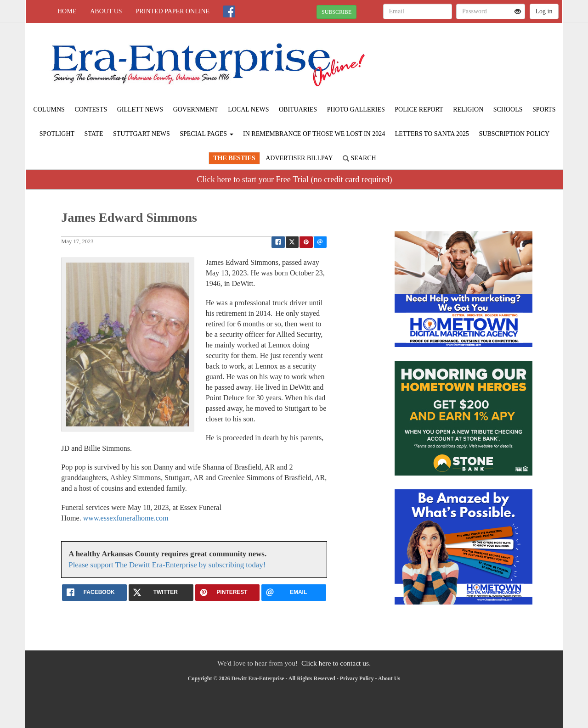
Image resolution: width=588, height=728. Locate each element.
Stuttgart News (141, 134)
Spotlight (57, 134)
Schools (508, 109)
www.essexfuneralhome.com (126, 518)
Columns (49, 109)
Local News (248, 109)
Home (67, 11)
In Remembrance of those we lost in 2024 (314, 134)
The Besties (234, 158)
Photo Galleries (356, 109)
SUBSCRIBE (336, 12)
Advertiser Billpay (299, 158)
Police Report (419, 109)
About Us (106, 11)
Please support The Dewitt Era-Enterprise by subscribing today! (167, 565)
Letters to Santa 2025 (432, 134)
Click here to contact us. (336, 663)
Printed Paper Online (173, 11)
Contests (91, 109)
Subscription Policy (514, 134)
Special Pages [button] (206, 134)
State (94, 134)
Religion (468, 109)
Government (196, 109)
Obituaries (298, 109)
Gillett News (140, 109)
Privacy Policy (357, 678)
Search (359, 158)
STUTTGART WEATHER (478, 55)
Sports (544, 109)
